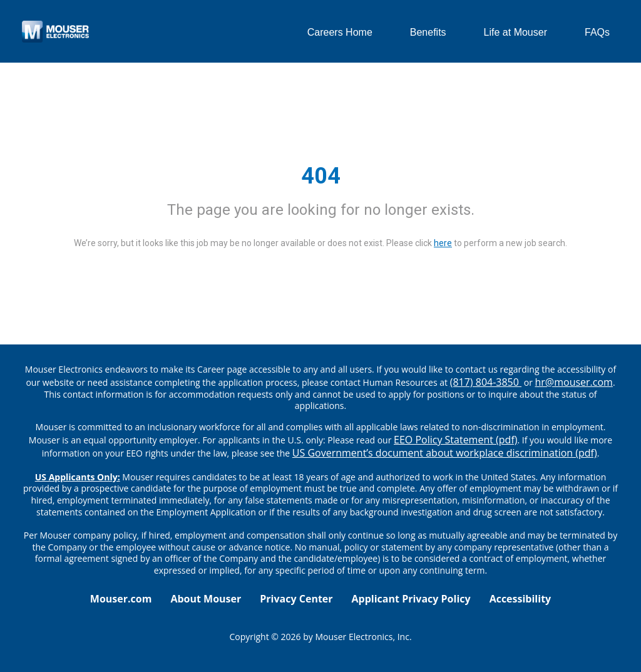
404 (321, 176)
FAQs (597, 32)
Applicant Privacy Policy (411, 599)
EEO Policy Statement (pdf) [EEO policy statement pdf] (455, 440)
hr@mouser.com (574, 382)
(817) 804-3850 (486, 382)
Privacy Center (296, 599)
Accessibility (520, 599)
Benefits (428, 32)
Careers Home (340, 32)
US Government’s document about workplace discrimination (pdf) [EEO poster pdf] (445, 453)
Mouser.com (121, 599)
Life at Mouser (515, 32)
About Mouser (206, 599)
